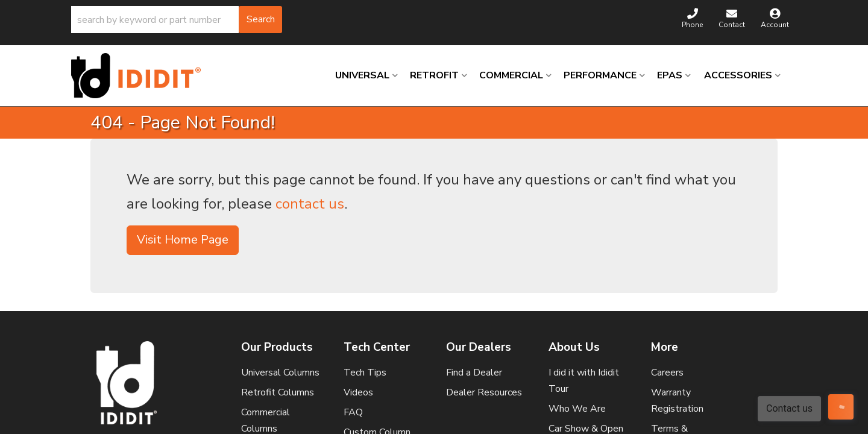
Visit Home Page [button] (183, 240)
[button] (177, 20)
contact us (310, 204)
